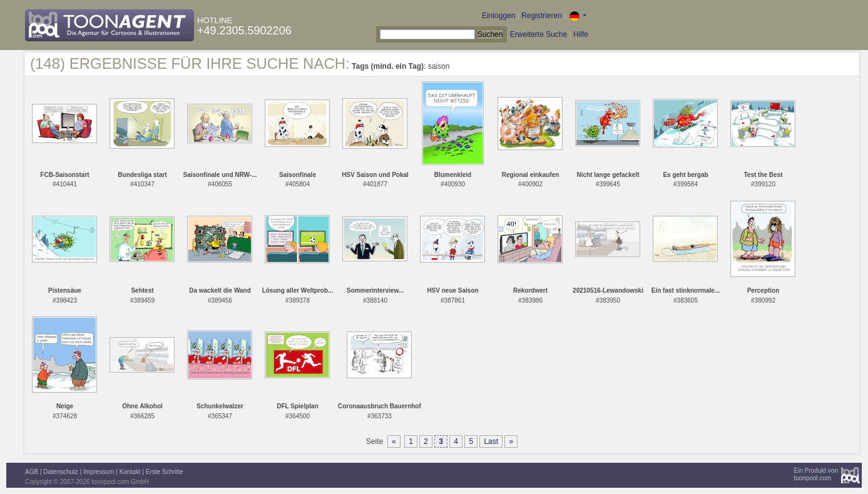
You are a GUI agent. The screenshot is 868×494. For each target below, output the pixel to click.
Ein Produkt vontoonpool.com (816, 474)
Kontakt (130, 472)
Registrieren (542, 16)
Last (491, 441)
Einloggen (498, 16)
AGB (32, 472)
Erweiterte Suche (539, 34)
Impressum (99, 472)
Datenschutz (61, 472)
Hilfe (581, 34)
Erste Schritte (165, 472)
